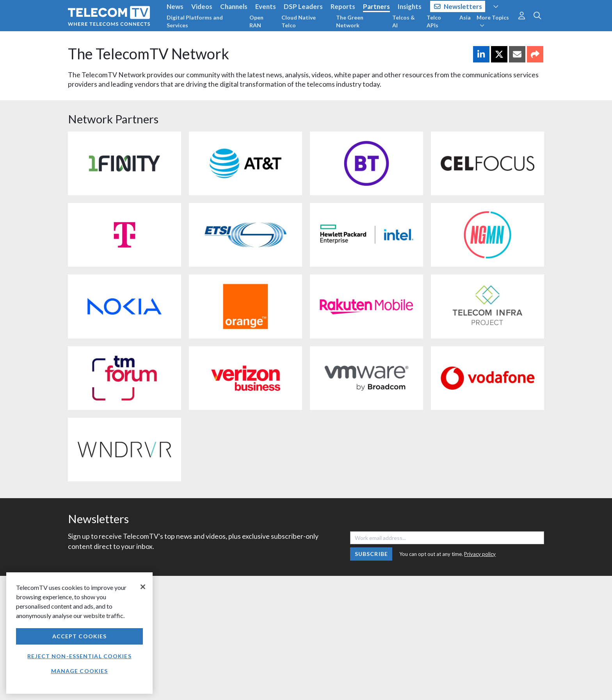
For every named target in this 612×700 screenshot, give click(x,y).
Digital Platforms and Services (195, 21)
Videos (202, 6)
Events (266, 6)
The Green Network (350, 21)
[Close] (143, 587)
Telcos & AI (404, 21)
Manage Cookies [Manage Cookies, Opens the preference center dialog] (80, 671)
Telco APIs (434, 21)
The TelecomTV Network (149, 54)
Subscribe (371, 554)
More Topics (493, 21)
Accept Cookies (80, 636)
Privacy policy (480, 554)
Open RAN (256, 21)
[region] (79, 633)
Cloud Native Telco (299, 21)
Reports (343, 6)
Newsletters (458, 6)
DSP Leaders (303, 6)
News (175, 6)
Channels (234, 6)
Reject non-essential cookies (79, 656)
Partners (376, 6)
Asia (465, 17)
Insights (410, 6)
